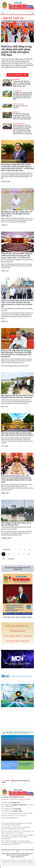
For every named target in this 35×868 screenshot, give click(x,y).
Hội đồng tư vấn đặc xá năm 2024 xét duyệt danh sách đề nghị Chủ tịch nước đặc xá (17, 214)
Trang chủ (6, 862)
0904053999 (7, 839)
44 (3, 559)
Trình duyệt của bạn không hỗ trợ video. (15, 720)
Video (14, 862)
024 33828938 (21, 816)
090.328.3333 (20, 829)
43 (29, 554)
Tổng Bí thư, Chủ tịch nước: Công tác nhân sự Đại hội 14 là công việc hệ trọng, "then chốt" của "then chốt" (17, 257)
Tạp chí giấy (22, 862)
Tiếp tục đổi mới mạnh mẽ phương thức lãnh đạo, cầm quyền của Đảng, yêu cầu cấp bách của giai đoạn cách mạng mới (16, 353)
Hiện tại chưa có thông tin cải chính (16, 781)
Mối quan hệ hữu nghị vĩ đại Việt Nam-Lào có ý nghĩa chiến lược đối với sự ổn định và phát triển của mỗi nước (17, 479)
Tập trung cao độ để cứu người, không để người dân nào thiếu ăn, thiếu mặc (17, 396)
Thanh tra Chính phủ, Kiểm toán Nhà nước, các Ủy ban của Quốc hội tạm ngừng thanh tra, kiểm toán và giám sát (17, 305)
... (24, 554)
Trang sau (11, 559)
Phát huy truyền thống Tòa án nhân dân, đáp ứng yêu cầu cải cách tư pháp (17, 434)
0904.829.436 (16, 825)
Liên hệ (30, 862)
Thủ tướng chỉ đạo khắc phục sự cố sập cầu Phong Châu (16, 526)
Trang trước (7, 549)
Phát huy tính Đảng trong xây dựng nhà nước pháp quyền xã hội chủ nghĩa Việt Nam (16, 51)
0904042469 (10, 816)
